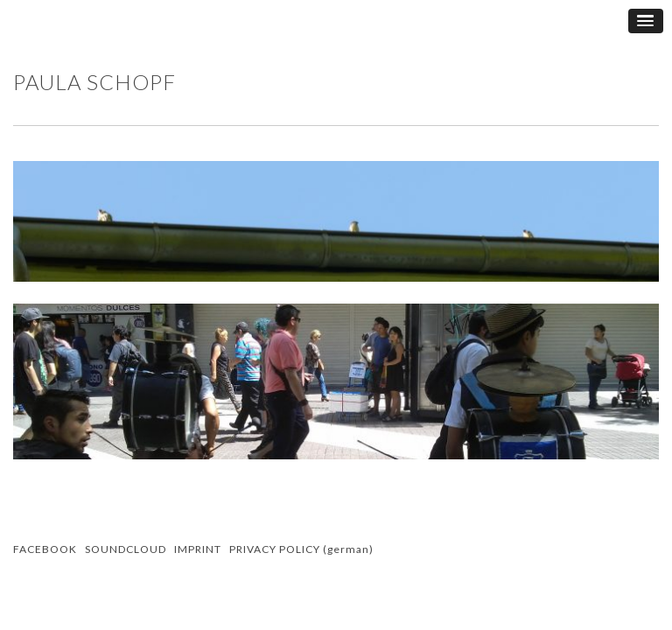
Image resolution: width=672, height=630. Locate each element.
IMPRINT (198, 549)
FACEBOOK (45, 549)
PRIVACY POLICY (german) (301, 549)
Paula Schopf (94, 82)
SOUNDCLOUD (126, 549)
